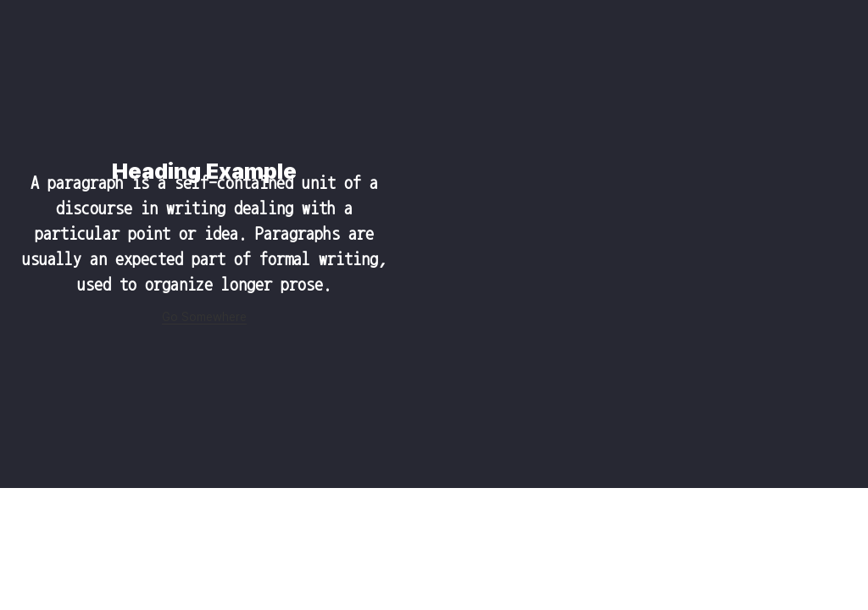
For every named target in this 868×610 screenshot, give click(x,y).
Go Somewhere (204, 317)
